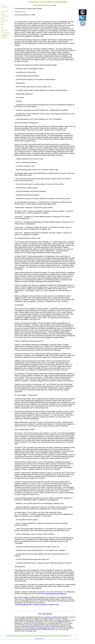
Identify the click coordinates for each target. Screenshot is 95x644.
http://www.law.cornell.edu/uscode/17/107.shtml (40, 628)
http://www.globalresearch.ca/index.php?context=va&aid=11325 (37, 604)
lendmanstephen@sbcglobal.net (55, 594)
